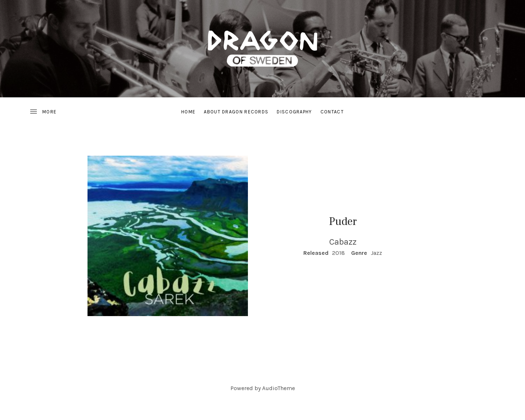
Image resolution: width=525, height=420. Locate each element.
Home (188, 112)
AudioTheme (279, 388)
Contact (332, 112)
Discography (294, 112)
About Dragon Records (236, 112)
